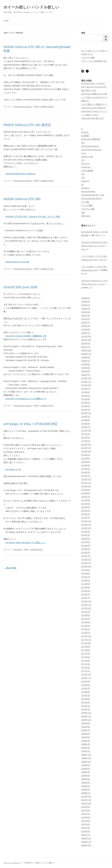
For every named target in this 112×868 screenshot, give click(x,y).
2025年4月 (86, 312)
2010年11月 (86, 678)
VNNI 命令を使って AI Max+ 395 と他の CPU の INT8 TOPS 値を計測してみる (94, 87)
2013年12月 (86, 559)
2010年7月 (86, 688)
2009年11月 (86, 716)
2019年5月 (86, 396)
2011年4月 (86, 660)
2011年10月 (86, 643)
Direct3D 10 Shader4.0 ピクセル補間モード (26, 399)
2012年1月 (86, 633)
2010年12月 (86, 674)
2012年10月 (86, 608)
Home (6, 21)
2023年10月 (86, 340)
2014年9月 (86, 532)
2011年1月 (86, 671)
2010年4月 (86, 699)
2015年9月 (86, 490)
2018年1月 (86, 427)
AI (82, 129)
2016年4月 (86, 469)
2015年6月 (86, 500)
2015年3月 (86, 511)
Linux (84, 153)
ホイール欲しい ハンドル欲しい (31, 7)
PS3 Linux (85, 164)
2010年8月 (86, 685)
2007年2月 (86, 831)
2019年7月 (86, 389)
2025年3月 (86, 315)
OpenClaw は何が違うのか (93, 118)
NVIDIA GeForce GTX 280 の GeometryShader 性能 (37, 49)
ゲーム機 (85, 202)
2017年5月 (86, 441)
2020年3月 (86, 368)
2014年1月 (86, 556)
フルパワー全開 (88, 58)
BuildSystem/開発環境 (91, 139)
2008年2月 (86, 789)
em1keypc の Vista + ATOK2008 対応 (31, 424)
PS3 (83, 160)
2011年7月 (86, 654)
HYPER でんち (87, 54)
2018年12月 (86, 413)
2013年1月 (86, 598)
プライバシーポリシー (12, 863)
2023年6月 (86, 343)
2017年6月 (86, 437)
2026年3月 (86, 301)
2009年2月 (86, 748)
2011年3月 (86, 664)
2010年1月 (86, 709)
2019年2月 (86, 406)
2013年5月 (86, 584)
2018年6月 (86, 420)
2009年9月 (86, 723)
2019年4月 (86, 399)
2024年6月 (86, 329)
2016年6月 (86, 462)
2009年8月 (86, 727)
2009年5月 (86, 737)
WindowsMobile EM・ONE (93, 195)
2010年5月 (86, 695)
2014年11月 (86, 525)
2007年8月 (86, 810)
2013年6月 (86, 580)
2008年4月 (86, 782)
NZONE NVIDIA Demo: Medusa (20, 174)
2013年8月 (86, 573)
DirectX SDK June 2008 (20, 287)
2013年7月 (86, 577)
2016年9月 (86, 455)
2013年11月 (86, 563)
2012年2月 (86, 629)
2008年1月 (86, 793)
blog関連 (85, 136)
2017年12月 (86, 430)
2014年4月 (86, 545)
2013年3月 (86, 591)
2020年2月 (86, 371)
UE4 (83, 174)
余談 (83, 212)
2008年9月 (86, 765)
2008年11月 (86, 758)
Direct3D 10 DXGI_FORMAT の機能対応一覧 (26, 336)
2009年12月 (86, 713)
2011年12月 (86, 636)
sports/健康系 (87, 170)
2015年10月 (86, 486)
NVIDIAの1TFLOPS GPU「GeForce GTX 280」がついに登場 (33, 216)
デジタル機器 (87, 205)
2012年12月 (86, 601)
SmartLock (86, 167)
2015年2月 (86, 514)
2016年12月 (86, 444)
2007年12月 (86, 796)
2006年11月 (86, 842)
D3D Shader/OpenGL (23, 107)
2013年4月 (86, 587)
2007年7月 (86, 814)
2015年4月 (86, 507)
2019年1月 (86, 410)
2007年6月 (86, 817)
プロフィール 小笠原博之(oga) (94, 61)
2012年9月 (86, 612)
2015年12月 (86, 479)
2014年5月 (86, 542)
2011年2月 (86, 667)
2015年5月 (86, 504)
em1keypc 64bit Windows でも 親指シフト (26, 542)
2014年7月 (86, 535)
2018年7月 (86, 417)
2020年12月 (86, 350)
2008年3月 (86, 786)
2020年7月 (86, 361)
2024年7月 (86, 326)
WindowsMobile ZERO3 (91, 198)
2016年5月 (86, 465)
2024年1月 (86, 333)
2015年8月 (86, 493)
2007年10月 (86, 803)
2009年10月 (86, 720)
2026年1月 (86, 308)
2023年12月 (86, 336)
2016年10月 (86, 451)
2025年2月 (86, 319)
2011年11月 (86, 640)
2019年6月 (86, 392)
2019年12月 (86, 378)
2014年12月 (86, 521)
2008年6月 (86, 775)
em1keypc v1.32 (13, 469)
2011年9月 (86, 647)
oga (83, 249)
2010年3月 (86, 702)
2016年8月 (86, 458)
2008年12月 (86, 755)
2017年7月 (86, 434)
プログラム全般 (88, 209)
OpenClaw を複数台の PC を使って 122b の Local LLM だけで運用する (94, 97)
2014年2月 (86, 552)
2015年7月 (86, 497)
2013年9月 (86, 570)
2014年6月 (86, 538)
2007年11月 (86, 800)
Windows (18, 550)
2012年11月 (86, 605)
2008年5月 (86, 779)
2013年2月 (86, 594)
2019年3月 (86, 403)
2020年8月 (86, 357)
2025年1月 (86, 322)
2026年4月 (86, 298)
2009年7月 (86, 730)
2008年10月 (86, 762)
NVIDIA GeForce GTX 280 (22, 199)
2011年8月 (86, 650)
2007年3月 (86, 828)
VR (82, 184)
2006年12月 (86, 838)
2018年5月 (86, 423)
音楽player (86, 216)
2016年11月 (86, 448)
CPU (83, 143)
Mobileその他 (87, 157)
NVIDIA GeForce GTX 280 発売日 (27, 125)
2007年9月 (86, 807)
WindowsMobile (88, 191)
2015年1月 (86, 518)
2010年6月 (86, 692)
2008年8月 (86, 769)
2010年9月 (86, 681)
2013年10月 (86, 566)
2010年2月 (86, 706)
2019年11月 (86, 382)
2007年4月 (86, 824)
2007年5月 (86, 821)
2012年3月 (86, 626)
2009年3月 (86, 744)
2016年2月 (86, 476)
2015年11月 (86, 483)
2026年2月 (86, 305)
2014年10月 (86, 528)
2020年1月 (86, 375)
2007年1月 (86, 835)
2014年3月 (86, 549)
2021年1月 (86, 347)
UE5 (83, 177)
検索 (83, 33)
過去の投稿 (10, 568)
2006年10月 (86, 845)
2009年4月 (86, 741)
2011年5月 (86, 657)
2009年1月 (86, 751)
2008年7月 (86, 772)
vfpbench (85, 181)
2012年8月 (86, 615)
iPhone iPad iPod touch (91, 150)
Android (85, 132)
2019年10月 (86, 385)
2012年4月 (86, 622)
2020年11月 (86, 354)
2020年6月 (86, 364)
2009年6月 (86, 734)
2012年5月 (86, 619)
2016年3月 (86, 472)
